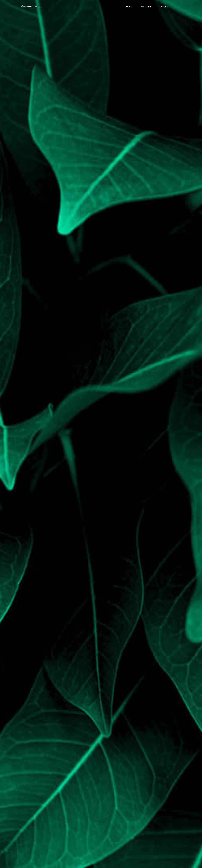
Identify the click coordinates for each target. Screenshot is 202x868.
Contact (164, 7)
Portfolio (146, 7)
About (129, 7)
